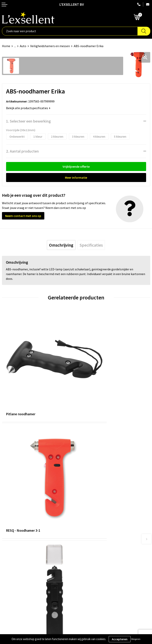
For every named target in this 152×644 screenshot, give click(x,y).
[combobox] (70, 31)
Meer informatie (76, 177)
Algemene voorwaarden (18, 565)
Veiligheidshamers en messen (50, 46)
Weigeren (136, 639)
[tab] (61, 245)
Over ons (84, 504)
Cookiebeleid (11, 577)
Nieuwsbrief (86, 516)
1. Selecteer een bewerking (28, 121)
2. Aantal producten (22, 151)
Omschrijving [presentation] (61, 245)
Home (6, 46)
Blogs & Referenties (91, 510)
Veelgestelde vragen (91, 522)
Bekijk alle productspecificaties (28, 108)
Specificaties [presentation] (91, 245)
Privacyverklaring (14, 571)
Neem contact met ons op (23, 216)
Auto (23, 46)
